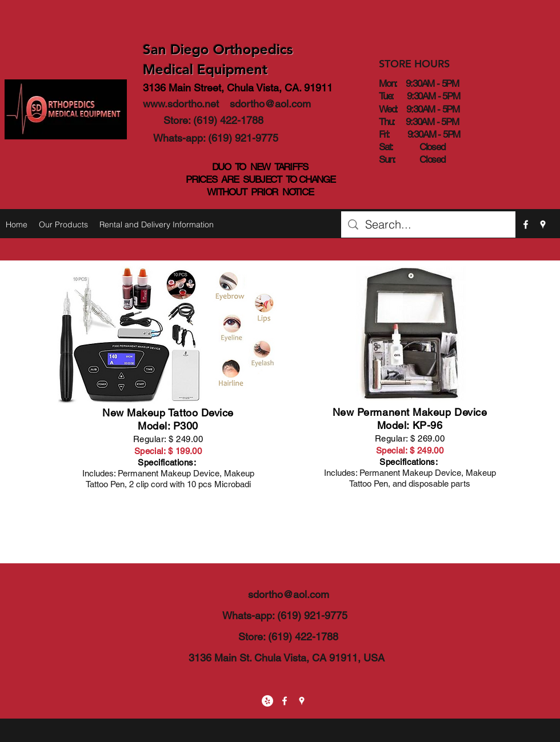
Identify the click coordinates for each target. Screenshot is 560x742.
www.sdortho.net (181, 104)
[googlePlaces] (543, 224)
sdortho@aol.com (270, 104)
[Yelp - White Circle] (267, 701)
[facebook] (526, 224)
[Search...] (428, 224)
